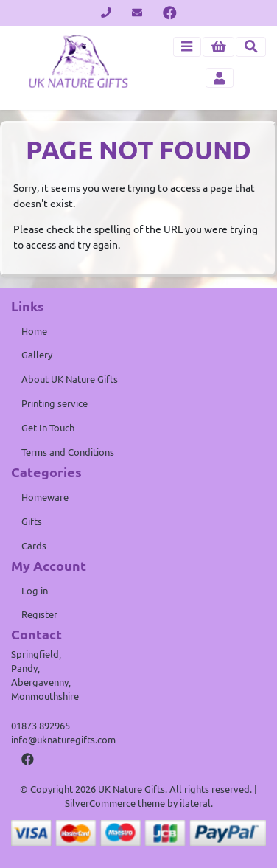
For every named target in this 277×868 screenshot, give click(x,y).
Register (39, 614)
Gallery (37, 355)
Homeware (45, 497)
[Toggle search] (251, 47)
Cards (34, 546)
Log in (35, 591)
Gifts (32, 521)
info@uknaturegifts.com (63, 740)
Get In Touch (48, 428)
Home (34, 331)
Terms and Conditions (68, 452)
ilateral (195, 803)
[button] (218, 47)
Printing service (55, 403)
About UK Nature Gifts (70, 379)
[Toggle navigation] (187, 47)
